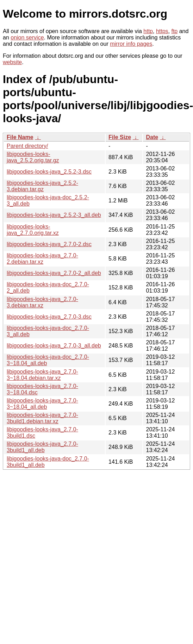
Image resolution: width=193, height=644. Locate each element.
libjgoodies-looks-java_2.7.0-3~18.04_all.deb (42, 404)
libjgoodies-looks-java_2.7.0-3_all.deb (54, 346)
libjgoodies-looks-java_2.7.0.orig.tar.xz (33, 230)
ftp (174, 31)
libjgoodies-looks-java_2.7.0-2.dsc (49, 244)
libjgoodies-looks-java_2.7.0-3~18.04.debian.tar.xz (42, 375)
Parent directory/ (27, 146)
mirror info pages (131, 44)
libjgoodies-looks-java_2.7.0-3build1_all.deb (42, 447)
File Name (20, 137)
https (162, 31)
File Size (120, 137)
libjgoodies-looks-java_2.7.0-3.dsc (49, 317)
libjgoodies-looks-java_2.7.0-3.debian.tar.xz (42, 302)
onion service (27, 37)
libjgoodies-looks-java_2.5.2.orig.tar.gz (33, 157)
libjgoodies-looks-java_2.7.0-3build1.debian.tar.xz (42, 418)
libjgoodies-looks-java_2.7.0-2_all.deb (54, 273)
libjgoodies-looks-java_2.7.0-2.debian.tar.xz (42, 259)
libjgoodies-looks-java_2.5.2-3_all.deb (54, 215)
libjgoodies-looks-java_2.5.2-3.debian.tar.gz (42, 186)
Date (152, 137)
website (12, 62)
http (148, 31)
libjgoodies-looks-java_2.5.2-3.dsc (49, 172)
